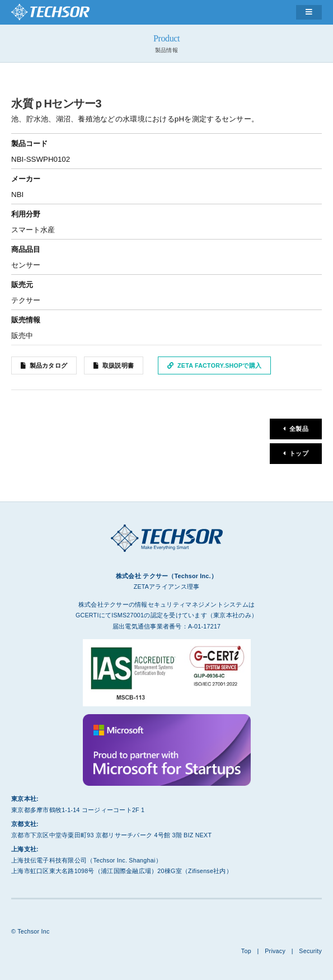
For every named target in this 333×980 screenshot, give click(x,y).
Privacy (275, 951)
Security (310, 951)
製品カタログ (49, 365)
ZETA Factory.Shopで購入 (219, 365)
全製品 (299, 429)
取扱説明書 (118, 365)
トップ (299, 453)
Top (246, 951)
